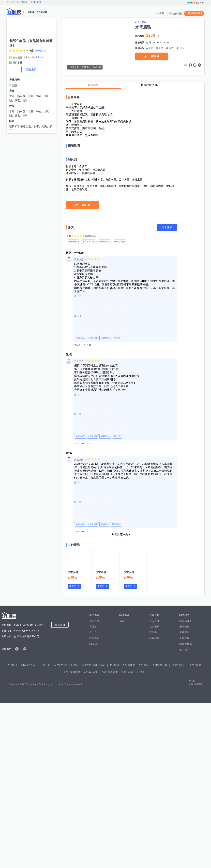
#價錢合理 (93, 503)
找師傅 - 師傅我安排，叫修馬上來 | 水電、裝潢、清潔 (14, 12)
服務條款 (184, 803)
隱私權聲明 (186, 809)
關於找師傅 (186, 785)
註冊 (159, 785)
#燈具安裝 (141, 22)
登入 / (153, 785)
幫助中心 (154, 797)
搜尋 (162, 13)
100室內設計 (179, 830)
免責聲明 (184, 797)
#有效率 (117, 503)
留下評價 (167, 392)
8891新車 (196, 830)
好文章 (93, 797)
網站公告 (184, 791)
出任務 (141, 837)
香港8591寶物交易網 (94, 830)
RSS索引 (95, 809)
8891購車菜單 (72, 837)
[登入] (32, 2)
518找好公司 (29, 830)
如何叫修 (94, 785)
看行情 (93, 791)
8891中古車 (91, 837)
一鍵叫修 (154, 56)
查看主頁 (31, 69)
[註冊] (39, 2)
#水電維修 (39, 57)
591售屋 (144, 830)
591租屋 (114, 830)
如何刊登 (177, 14)
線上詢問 (60, 790)
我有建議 (154, 803)
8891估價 (128, 837)
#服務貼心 (105, 503)
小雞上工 (45, 830)
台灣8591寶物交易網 (66, 830)
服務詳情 (93, 85)
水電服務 (73, 737)
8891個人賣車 (110, 837)
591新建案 (129, 830)
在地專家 (94, 803)
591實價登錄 (160, 830)
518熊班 (13, 830)
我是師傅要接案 (194, 13)
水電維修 (101, 737)
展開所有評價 (120, 699)
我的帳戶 (154, 791)
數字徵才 (184, 814)
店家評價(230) (149, 85)
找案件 (123, 785)
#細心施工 (80, 503)
